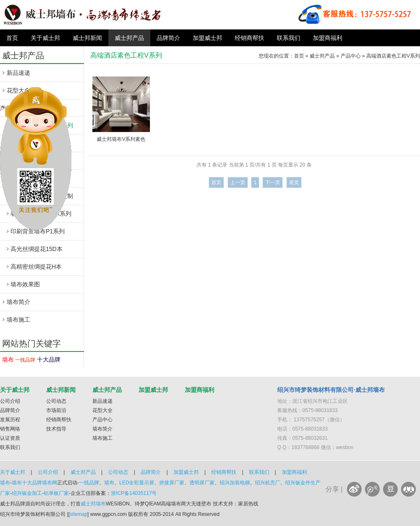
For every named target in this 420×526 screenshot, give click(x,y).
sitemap (79, 514)
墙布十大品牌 (27, 483)
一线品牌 (25, 360)
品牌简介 (168, 38)
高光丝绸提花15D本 (37, 249)
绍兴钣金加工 (27, 493)
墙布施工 (18, 320)
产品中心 (351, 56)
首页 (12, 38)
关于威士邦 (45, 38)
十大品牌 (49, 359)
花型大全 (102, 410)
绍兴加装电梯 (235, 483)
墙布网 (50, 483)
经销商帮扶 (249, 38)
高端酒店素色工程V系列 (393, 56)
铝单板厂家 (56, 493)
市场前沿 (56, 410)
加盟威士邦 (207, 38)
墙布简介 (18, 302)
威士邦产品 (129, 38)
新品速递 (18, 73)
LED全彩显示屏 (137, 483)
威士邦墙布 (93, 504)
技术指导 (56, 429)
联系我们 (289, 38)
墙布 (8, 359)
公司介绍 (10, 401)
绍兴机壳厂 (268, 483)
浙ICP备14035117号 (134, 493)
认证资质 (10, 438)
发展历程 (10, 420)
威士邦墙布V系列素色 (121, 139)
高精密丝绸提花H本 (36, 267)
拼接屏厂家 (172, 483)
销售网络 (10, 429)
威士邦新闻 (87, 38)
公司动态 (56, 401)
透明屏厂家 (202, 483)
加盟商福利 (328, 38)
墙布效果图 (25, 284)
